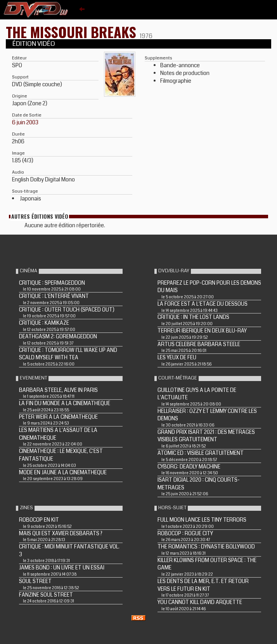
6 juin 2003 (25, 122)
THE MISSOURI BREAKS (73, 32)
